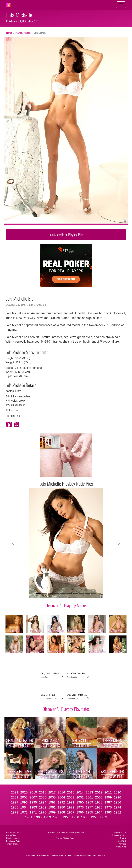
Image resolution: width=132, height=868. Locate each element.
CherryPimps (12, 835)
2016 (61, 792)
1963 (108, 812)
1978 (80, 807)
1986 (117, 802)
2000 (99, 797)
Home (9, 33)
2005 (52, 797)
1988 (99, 802)
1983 (33, 807)
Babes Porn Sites (84, 855)
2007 (33, 797)
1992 (61, 802)
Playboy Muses (23, 33)
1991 (71, 802)
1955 (85, 817)
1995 (33, 802)
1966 (80, 812)
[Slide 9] (88, 594)
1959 (47, 817)
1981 (52, 807)
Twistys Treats (12, 844)
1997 (15, 802)
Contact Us (121, 847)
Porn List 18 (70, 855)
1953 (103, 817)
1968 (61, 812)
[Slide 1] (38, 594)
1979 (71, 807)
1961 (29, 817)
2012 (99, 792)
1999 (108, 797)
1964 (99, 812)
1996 (24, 802)
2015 (71, 792)
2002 (80, 797)
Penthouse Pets (13, 841)
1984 (24, 807)
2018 (43, 792)
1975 (108, 807)
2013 (89, 792)
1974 (117, 807)
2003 (71, 797)
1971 (33, 812)
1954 (94, 817)
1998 (117, 797)
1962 (117, 812)
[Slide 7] (75, 594)
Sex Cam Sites (99, 855)
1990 (80, 802)
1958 (57, 817)
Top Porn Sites (57, 855)
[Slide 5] (63, 594)
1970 (43, 812)
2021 (15, 792)
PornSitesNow (43, 855)
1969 (52, 812)
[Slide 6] (69, 594)
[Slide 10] (94, 594)
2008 (24, 797)
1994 (43, 802)
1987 (108, 802)
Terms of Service (119, 835)
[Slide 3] (51, 594)
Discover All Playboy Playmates (66, 709)
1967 (71, 812)
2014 (80, 792)
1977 (89, 807)
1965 (89, 812)
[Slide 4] (57, 594)
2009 (15, 797)
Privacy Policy (120, 832)
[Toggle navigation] (121, 5)
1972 (24, 812)
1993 (52, 802)
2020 (24, 792)
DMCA (123, 838)
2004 (61, 797)
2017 (52, 792)
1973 (15, 812)
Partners (122, 844)
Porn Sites (31, 855)
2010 (117, 792)
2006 (43, 797)
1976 (99, 807)
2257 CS (122, 841)
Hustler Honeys (13, 838)
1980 (61, 807)
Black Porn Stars (13, 832)
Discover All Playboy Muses (66, 605)
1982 (43, 807)
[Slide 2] (44, 594)
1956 (75, 817)
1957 (66, 817)
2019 (33, 792)
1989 (89, 802)
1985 (15, 807)
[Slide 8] (81, 594)
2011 (108, 792)
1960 (38, 817)
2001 (89, 797)
